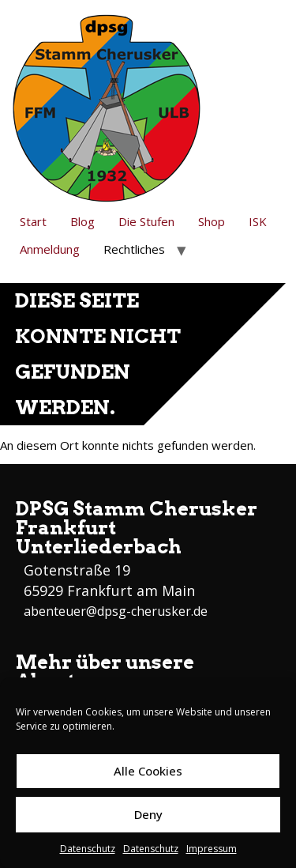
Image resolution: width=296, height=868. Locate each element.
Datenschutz (88, 849)
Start (33, 221)
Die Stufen (146, 221)
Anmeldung (50, 249)
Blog (82, 221)
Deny (148, 814)
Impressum (212, 849)
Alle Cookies (148, 771)
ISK (258, 221)
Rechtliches (134, 249)
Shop (212, 221)
